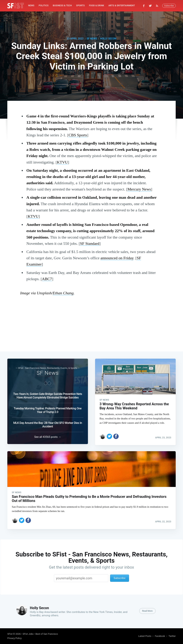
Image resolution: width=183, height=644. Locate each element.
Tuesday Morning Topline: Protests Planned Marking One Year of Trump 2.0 (48, 409)
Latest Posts (145, 636)
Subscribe (169, 6)
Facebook (160, 636)
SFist (10, 634)
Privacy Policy (14, 638)
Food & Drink (97, 6)
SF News (92, 39)
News (31, 6)
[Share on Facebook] (116, 434)
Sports (80, 6)
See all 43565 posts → (48, 436)
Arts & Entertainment (122, 6)
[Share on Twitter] (109, 434)
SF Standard (90, 243)
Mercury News (139, 189)
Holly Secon (108, 39)
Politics (44, 6)
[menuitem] (31, 6)
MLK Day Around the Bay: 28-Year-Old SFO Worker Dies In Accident (48, 424)
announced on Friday (117, 258)
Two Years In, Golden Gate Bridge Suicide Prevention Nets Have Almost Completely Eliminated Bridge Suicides (48, 395)
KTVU (62, 162)
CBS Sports (78, 135)
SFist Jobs (28, 634)
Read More (147, 611)
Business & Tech (62, 6)
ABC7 (47, 279)
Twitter (172, 636)
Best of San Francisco (47, 634)
